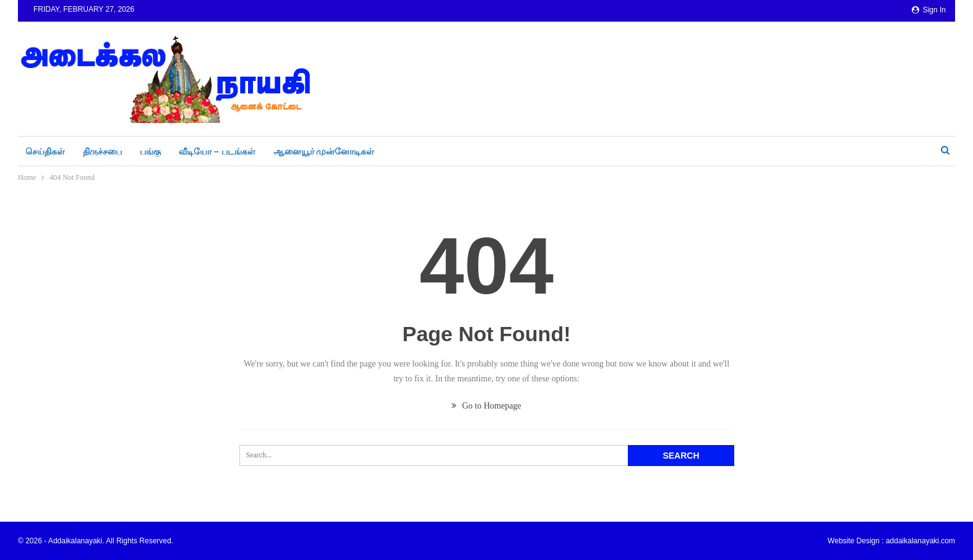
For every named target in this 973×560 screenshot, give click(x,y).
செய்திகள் (45, 151)
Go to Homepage (486, 406)
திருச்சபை (102, 151)
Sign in (929, 10)
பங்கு (150, 151)
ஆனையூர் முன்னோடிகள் (324, 151)
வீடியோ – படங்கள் (217, 151)
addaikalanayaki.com (920, 541)
